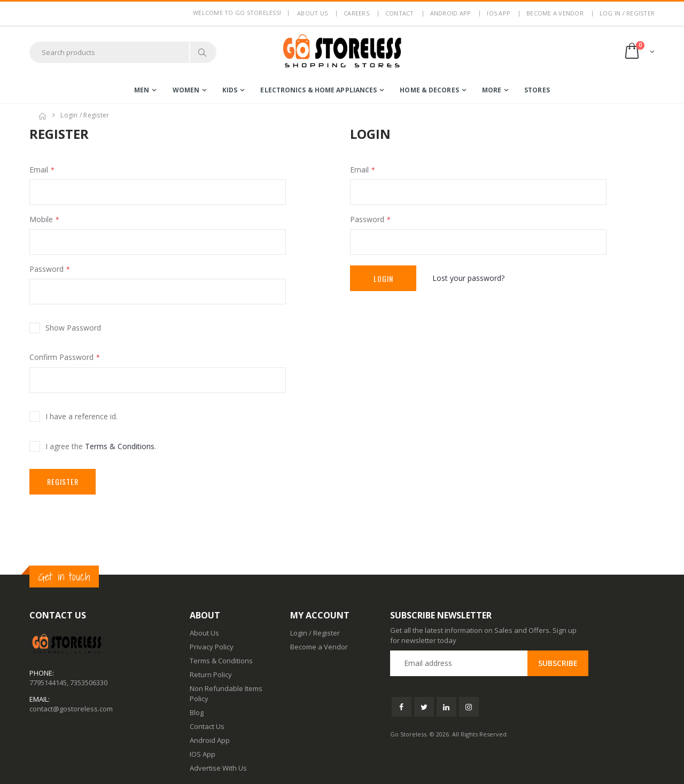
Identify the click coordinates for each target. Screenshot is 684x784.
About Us (204, 633)
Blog (197, 712)
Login (383, 279)
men (142, 90)
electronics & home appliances (318, 90)
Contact (400, 13)
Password (46, 269)
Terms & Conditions (120, 446)
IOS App (499, 13)
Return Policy (211, 675)
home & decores (429, 90)
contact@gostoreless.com (71, 709)
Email (39, 170)
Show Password (73, 328)
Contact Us (207, 726)
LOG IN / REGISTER (627, 13)
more (492, 90)
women (186, 90)
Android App (451, 13)
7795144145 (48, 683)
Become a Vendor (555, 13)
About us (312, 13)
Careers (356, 13)
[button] (639, 52)
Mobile (41, 219)
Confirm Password (61, 357)
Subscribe (558, 663)
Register (63, 481)
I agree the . (101, 446)
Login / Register (315, 633)
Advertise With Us (218, 768)
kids (230, 90)
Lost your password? (468, 278)
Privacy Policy (212, 647)
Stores (537, 90)
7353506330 (89, 683)
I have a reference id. (81, 416)
